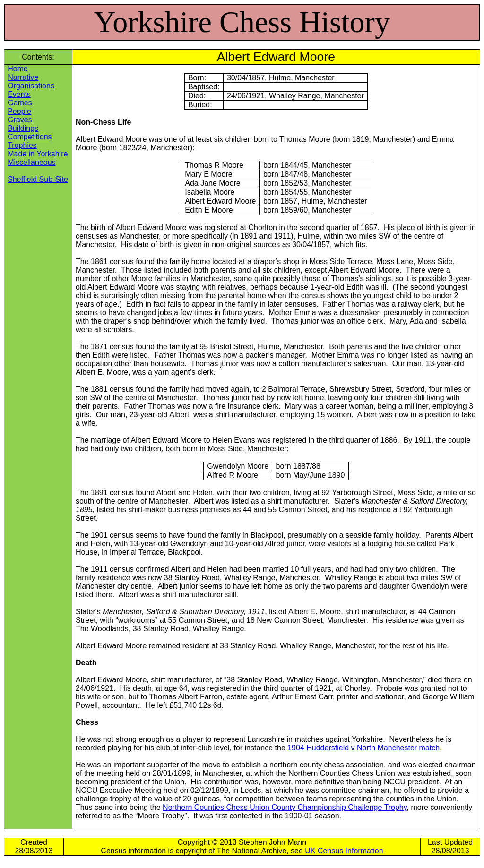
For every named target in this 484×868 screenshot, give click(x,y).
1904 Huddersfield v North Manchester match (363, 748)
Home (18, 69)
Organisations (31, 86)
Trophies (22, 145)
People (19, 111)
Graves (20, 120)
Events (19, 94)
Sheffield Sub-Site (38, 179)
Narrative (23, 77)
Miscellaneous (31, 162)
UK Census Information (344, 851)
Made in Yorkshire (38, 154)
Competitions (30, 137)
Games (20, 103)
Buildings (23, 128)
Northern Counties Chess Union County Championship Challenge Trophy (285, 807)
